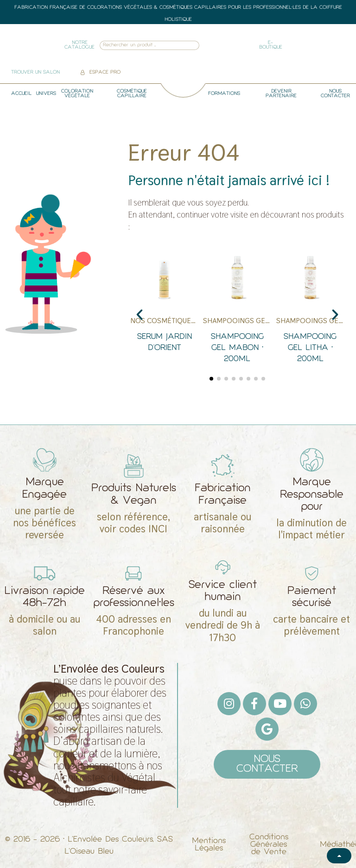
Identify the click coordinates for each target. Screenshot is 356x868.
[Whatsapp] (305, 704)
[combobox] (137, 46)
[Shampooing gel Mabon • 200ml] (237, 310)
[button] (140, 315)
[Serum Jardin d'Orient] (164, 310)
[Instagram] (229, 704)
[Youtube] (280, 704)
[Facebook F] (254, 704)
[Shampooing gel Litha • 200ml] (310, 310)
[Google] (267, 729)
